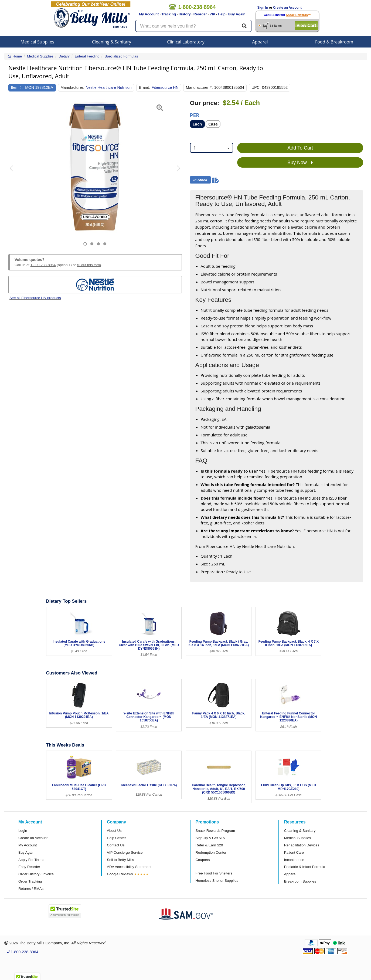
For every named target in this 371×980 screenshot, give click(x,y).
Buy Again (237, 14)
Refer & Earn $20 (209, 845)
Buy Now (300, 163)
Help (222, 14)
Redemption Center (211, 852)
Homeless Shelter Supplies (217, 881)
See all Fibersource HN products (35, 298)
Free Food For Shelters (214, 873)
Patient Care (294, 852)
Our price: (205, 103)
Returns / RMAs (31, 889)
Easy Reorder (29, 867)
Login (23, 831)
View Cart (306, 26)
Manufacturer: (72, 87)
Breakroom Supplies (300, 881)
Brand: (145, 87)
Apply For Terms (31, 860)
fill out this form (89, 265)
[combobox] (212, 148)
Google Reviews (120, 874)
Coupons (203, 860)
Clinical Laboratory (186, 42)
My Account (149, 14)
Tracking (169, 14)
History (185, 14)
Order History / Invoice (36, 874)
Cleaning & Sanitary (112, 42)
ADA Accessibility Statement (129, 867)
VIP (212, 14)
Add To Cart (300, 148)
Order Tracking (30, 881)
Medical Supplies (37, 42)
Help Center (116, 838)
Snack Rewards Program (215, 831)
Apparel (260, 42)
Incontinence (294, 860)
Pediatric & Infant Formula (305, 867)
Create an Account (287, 8)
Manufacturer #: (199, 87)
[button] (14, 173)
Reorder (200, 14)
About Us (114, 831)
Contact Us (116, 845)
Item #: (17, 87)
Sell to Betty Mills (120, 860)
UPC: (256, 87)
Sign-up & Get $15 (210, 838)
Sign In (263, 8)
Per (195, 115)
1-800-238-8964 (43, 265)
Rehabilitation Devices (302, 845)
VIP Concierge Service (125, 852)
